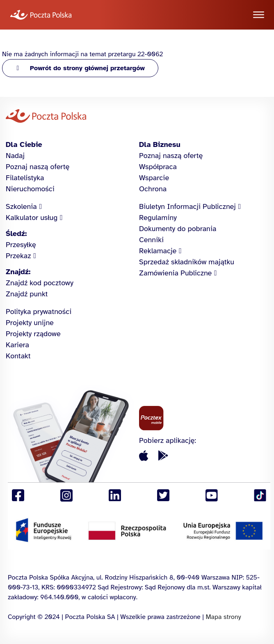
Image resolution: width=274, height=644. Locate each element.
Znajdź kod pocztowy (40, 283)
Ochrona (153, 189)
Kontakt (18, 356)
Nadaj (15, 156)
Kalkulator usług (32, 218)
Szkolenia (21, 206)
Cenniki (151, 240)
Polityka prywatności (39, 312)
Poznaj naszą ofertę (38, 167)
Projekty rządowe (33, 334)
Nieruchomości (30, 189)
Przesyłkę (21, 245)
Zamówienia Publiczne (175, 273)
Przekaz (18, 256)
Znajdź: (18, 272)
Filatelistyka (25, 178)
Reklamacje (158, 251)
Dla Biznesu (160, 144)
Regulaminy (158, 218)
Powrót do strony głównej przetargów (87, 68)
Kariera (17, 345)
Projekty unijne (30, 323)
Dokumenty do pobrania (178, 229)
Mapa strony (223, 617)
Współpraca (158, 167)
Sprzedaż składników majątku (187, 262)
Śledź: (16, 234)
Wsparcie (154, 178)
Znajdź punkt (27, 294)
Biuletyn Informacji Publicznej (187, 206)
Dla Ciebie (24, 144)
